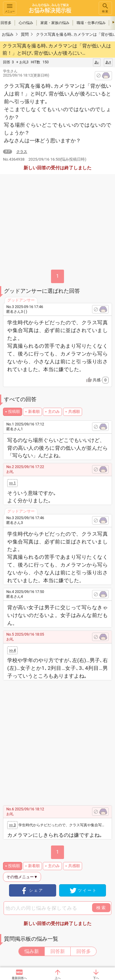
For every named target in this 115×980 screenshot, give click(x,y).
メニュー (10, 8)
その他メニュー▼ (22, 877)
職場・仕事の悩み (91, 23)
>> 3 (12, 825)
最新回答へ (19, 978)
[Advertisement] (57, 741)
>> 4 (12, 650)
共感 (101, 380)
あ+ (108, 62)
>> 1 (12, 483)
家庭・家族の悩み (55, 23)
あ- (97, 62)
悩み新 (32, 951)
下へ (96, 978)
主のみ (54, 411)
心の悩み (26, 23)
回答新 (58, 951)
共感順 (74, 411)
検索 (105, 8)
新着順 (34, 411)
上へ (58, 978)
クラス (22, 152)
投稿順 (14, 411)
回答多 (84, 951)
